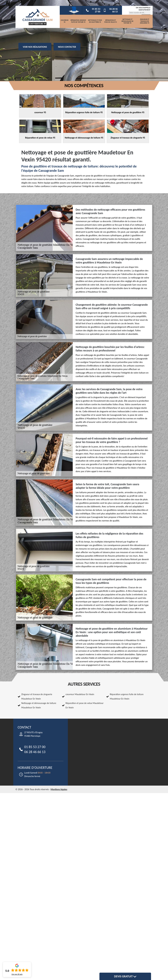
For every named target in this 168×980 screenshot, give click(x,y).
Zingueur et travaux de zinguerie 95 (145, 21)
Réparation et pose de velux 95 (110, 21)
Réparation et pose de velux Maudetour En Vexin (85, 705)
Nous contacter (67, 47)
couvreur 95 (65, 21)
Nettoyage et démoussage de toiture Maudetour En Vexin (39, 705)
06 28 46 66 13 (110, 10)
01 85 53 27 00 (93, 10)
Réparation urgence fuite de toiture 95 (78, 21)
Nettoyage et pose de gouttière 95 (95, 21)
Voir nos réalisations (35, 47)
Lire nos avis (17, 974)
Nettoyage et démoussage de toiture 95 (128, 21)
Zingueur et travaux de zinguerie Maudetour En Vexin (37, 696)
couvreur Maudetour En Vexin (80, 694)
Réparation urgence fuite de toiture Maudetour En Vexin (127, 696)
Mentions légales (59, 789)
